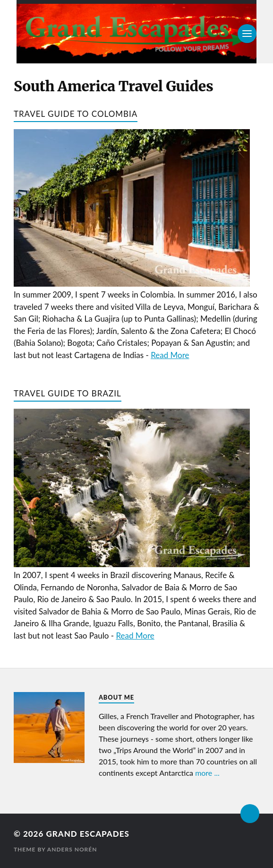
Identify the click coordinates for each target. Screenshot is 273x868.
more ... (207, 773)
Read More (170, 355)
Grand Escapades (87, 834)
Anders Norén (72, 849)
